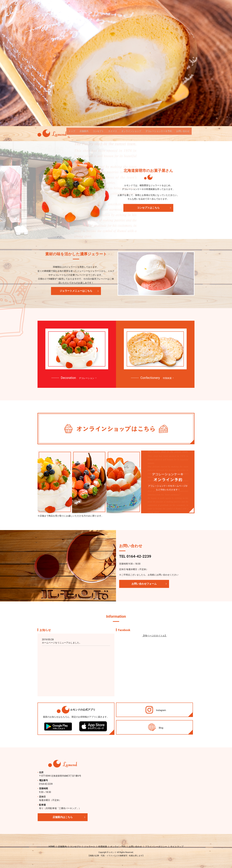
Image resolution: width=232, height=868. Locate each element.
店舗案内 (84, 131)
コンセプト (98, 131)
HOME (52, 847)
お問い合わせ (183, 131)
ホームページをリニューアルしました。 (62, 643)
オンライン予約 (118, 847)
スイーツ (113, 131)
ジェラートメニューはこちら (76, 291)
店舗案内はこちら (63, 817)
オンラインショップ (131, 131)
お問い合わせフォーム (144, 584)
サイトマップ (177, 847)
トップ (72, 131)
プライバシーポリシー (156, 847)
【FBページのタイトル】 (154, 636)
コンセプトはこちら (148, 208)
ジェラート (90, 847)
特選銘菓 (103, 847)
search (70, 136)
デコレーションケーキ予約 (159, 131)
